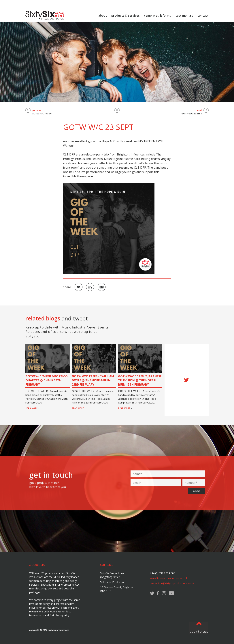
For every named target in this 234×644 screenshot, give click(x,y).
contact (203, 16)
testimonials (184, 16)
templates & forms (157, 16)
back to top (199, 631)
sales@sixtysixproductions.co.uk (169, 578)
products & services (126, 16)
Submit (197, 494)
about (103, 16)
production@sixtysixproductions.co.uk (172, 583)
